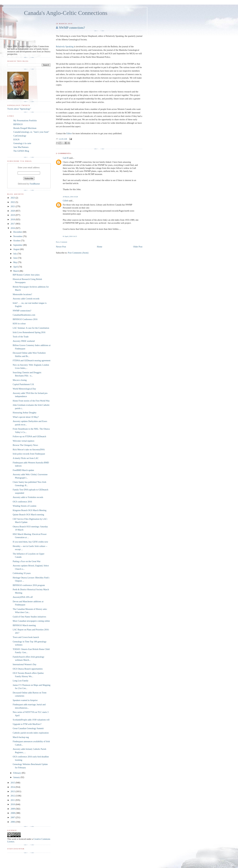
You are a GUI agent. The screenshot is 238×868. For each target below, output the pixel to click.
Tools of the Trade (21, 337)
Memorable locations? (22, 294)
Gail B (66, 158)
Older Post (138, 247)
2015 (13, 783)
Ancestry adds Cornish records (26, 299)
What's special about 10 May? (26, 417)
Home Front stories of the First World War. (31, 401)
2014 (13, 787)
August (17, 249)
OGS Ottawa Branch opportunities (28, 669)
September (18, 245)
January (17, 777)
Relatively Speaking (65, 46)
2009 (13, 809)
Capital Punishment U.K (23, 384)
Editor (69, 133)
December (18, 232)
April (16, 267)
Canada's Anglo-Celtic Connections (66, 13)
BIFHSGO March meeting (24, 625)
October (17, 241)
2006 (13, 822)
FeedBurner (35, 184)
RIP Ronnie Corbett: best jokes (26, 275)
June (15, 258)
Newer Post (61, 247)
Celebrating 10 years (22, 573)
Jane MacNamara (21, 147)
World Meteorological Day (24, 389)
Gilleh (65, 201)
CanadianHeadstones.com (24, 315)
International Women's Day (25, 664)
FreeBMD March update (23, 470)
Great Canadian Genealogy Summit (28, 728)
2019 (13, 215)
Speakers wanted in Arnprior (25, 700)
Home (100, 247)
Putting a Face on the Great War (27, 561)
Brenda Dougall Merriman (25, 128)
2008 (13, 813)
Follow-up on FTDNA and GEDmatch (29, 436)
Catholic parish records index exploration (31, 733)
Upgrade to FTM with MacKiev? (27, 724)
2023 (13, 198)
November (18, 236)
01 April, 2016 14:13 (70, 236)
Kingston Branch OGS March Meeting (30, 510)
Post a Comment (61, 242)
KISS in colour (19, 324)
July (15, 254)
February (17, 773)
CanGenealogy (20, 136)
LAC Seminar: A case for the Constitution (31, 328)
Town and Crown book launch (26, 637)
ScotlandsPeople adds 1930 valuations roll (31, 720)
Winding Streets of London (25, 506)
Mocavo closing (20, 380)
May (15, 262)
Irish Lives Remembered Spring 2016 (29, 332)
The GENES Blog (21, 151)
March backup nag (21, 737)
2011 (13, 800)
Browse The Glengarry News (25, 445)
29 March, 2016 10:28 (70, 197)
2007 (13, 817)
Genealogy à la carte (22, 143)
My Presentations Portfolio (25, 121)
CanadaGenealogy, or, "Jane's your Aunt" (31, 132)
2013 (13, 791)
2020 (13, 211)
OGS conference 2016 (22, 502)
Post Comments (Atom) (78, 253)
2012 (13, 796)
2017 (13, 224)
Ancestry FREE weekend (24, 341)
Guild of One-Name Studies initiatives (29, 617)
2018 (13, 219)
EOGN (16, 139)
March (16, 271)
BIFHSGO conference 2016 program (29, 585)
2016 (13, 228)
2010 (13, 804)
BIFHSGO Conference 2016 (25, 319)
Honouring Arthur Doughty (25, 413)
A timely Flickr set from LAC (26, 458)
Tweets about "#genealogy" (19, 109)
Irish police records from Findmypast (29, 454)
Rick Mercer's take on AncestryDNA (29, 449)
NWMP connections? (72, 28)
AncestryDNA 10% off (23, 597)
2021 (13, 206)
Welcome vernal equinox (24, 441)
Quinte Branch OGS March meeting (28, 515)
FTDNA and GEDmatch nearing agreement (32, 360)
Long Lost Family (21, 681)
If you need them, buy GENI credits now (30, 542)
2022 (13, 202)
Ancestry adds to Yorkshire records (28, 497)
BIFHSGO (18, 124)
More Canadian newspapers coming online (31, 621)
